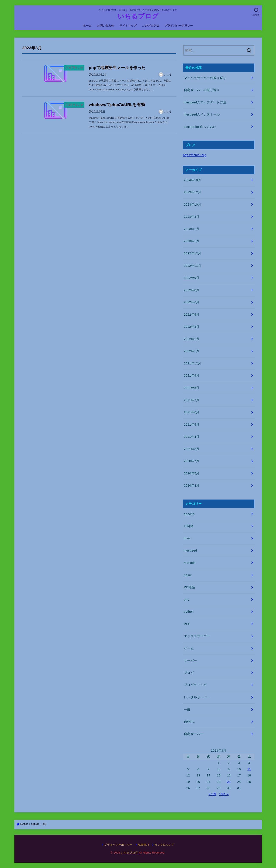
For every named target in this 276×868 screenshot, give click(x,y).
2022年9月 (192, 278)
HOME (24, 824)
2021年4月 (192, 437)
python (189, 612)
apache (189, 514)
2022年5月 (192, 315)
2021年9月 (192, 375)
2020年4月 (192, 486)
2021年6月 (192, 412)
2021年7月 (192, 400)
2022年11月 (193, 266)
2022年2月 (192, 339)
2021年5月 (192, 425)
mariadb (190, 563)
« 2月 (212, 794)
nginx (188, 575)
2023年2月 (192, 229)
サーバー (190, 661)
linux (187, 538)
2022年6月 (192, 302)
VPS (187, 624)
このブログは (150, 26)
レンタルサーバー (197, 697)
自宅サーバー (194, 734)
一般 (187, 710)
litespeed (190, 550)
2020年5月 (192, 473)
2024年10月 (193, 180)
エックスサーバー (197, 636)
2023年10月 (193, 205)
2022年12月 (193, 253)
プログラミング (195, 685)
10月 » (224, 794)
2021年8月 (192, 388)
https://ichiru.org (195, 155)
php (187, 600)
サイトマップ (128, 26)
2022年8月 (192, 290)
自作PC (189, 722)
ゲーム (189, 648)
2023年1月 (192, 241)
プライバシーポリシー (179, 26)
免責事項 (144, 845)
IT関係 (189, 526)
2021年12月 (193, 363)
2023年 (35, 824)
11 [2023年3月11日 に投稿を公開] (249, 769)
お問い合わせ (105, 26)
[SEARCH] (256, 12)
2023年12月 (193, 192)
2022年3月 (192, 327)
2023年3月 (192, 217)
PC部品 (189, 587)
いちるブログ (138, 16)
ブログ (189, 673)
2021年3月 (192, 449)
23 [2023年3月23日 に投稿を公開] (229, 782)
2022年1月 (192, 351)
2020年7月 (192, 461)
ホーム (87, 26)
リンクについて (165, 845)
